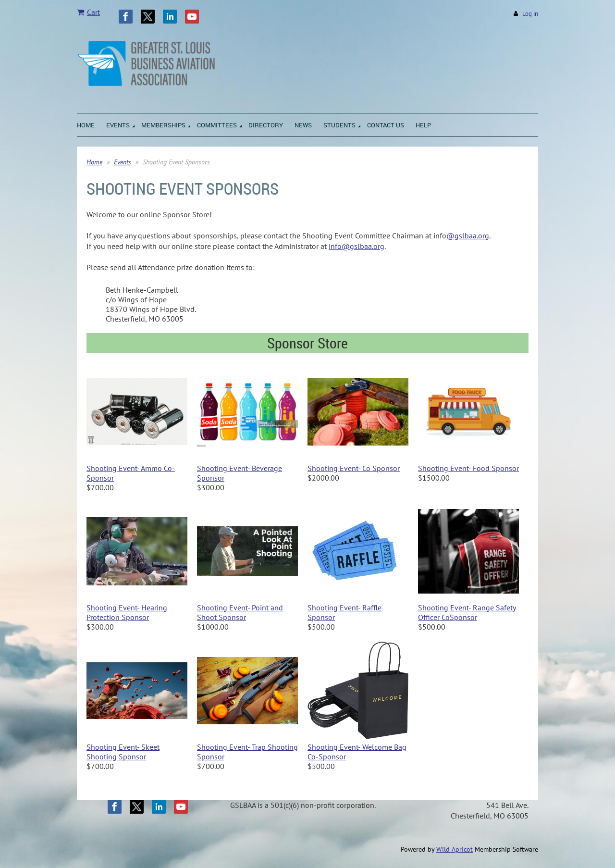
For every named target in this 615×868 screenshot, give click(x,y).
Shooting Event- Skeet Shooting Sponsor (123, 752)
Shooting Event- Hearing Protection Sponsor (127, 612)
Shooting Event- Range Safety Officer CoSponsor (467, 612)
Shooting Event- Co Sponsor (354, 468)
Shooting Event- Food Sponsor (468, 468)
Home (94, 162)
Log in (530, 14)
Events (123, 162)
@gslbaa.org (468, 236)
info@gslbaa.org (357, 246)
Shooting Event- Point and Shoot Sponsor (240, 612)
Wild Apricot (455, 849)
